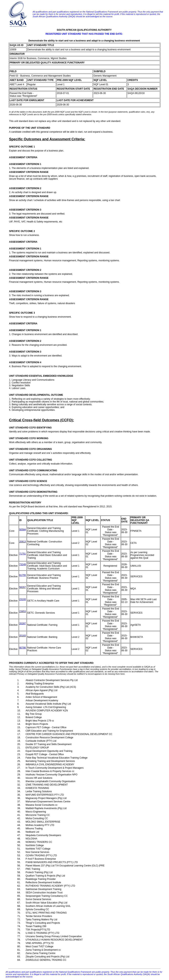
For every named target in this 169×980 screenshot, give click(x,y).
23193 (23, 599)
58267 (23, 587)
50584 (23, 530)
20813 (23, 542)
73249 (23, 564)
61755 (23, 575)
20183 (23, 636)
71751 (23, 554)
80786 (23, 648)
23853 (23, 611)
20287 (23, 624)
